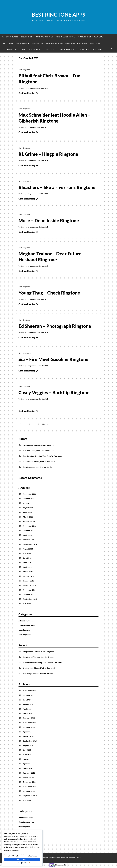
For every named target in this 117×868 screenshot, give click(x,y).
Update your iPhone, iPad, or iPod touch (39, 462)
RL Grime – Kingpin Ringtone (48, 154)
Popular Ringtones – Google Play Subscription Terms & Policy (28, 49)
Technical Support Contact (91, 49)
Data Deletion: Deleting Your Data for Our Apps (42, 456)
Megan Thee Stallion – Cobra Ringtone (39, 445)
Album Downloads (26, 621)
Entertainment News (27, 625)
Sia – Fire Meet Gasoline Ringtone (53, 359)
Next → (46, 424)
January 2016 (29, 540)
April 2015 (27, 567)
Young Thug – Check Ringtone (49, 293)
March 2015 (28, 572)
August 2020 (28, 508)
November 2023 (30, 494)
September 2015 (30, 544)
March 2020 (28, 517)
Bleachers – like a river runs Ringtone (57, 187)
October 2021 (29, 499)
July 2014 (27, 604)
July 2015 (27, 553)
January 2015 (29, 581)
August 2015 (28, 549)
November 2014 (30, 590)
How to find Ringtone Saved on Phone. (39, 451)
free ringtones (24, 630)
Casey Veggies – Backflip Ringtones (55, 392)
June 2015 (27, 558)
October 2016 (29, 530)
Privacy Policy (23, 43)
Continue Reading (28, 93)
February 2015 (29, 576)
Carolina (79, 858)
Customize (13, 856)
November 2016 (30, 526)
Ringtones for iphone (65, 37)
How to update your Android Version (38, 467)
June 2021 (27, 503)
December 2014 (30, 585)
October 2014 (29, 594)
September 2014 (30, 599)
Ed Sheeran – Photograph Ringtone (55, 326)
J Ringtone (30, 88)
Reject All (32, 856)
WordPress (55, 858)
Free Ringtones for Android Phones (37, 37)
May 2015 (27, 562)
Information (7, 43)
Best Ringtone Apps (59, 15)
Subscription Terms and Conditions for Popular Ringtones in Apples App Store (66, 43)
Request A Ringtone (67, 49)
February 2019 (29, 521)
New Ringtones (25, 69)
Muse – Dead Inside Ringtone (49, 221)
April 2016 (27, 535)
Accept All (22, 859)
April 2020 (27, 512)
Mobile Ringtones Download (91, 37)
